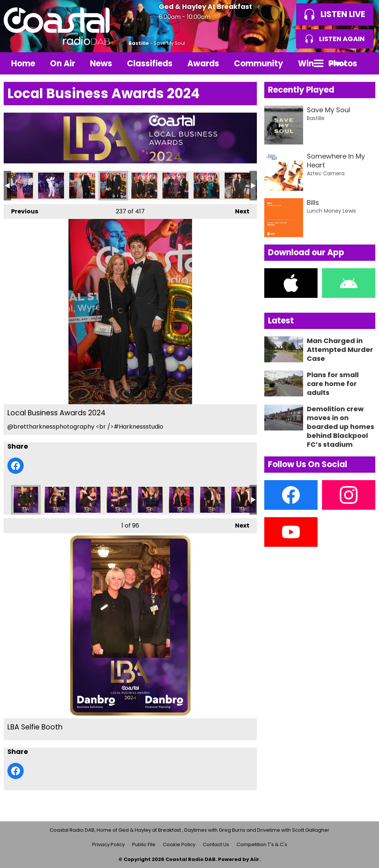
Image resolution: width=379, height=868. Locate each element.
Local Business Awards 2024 (20, 186)
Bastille (139, 43)
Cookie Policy (179, 844)
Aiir (255, 859)
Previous (21, 210)
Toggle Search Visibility (364, 63)
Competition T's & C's (262, 844)
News (101, 64)
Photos (343, 64)
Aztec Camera (326, 173)
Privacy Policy (108, 844)
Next (239, 210)
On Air (63, 64)
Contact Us (216, 844)
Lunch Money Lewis (331, 211)
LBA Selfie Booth (26, 500)
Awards (203, 64)
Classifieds (150, 64)
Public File (144, 844)
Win (306, 64)
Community (259, 64)
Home (23, 64)
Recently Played (301, 90)
